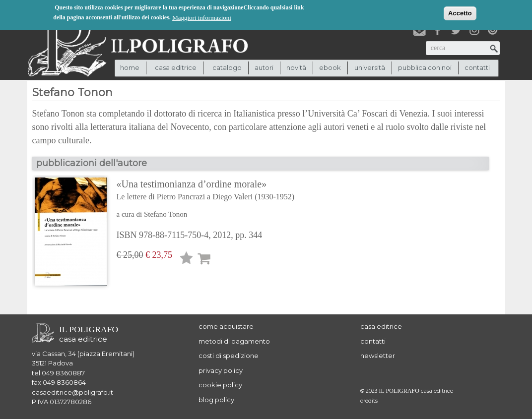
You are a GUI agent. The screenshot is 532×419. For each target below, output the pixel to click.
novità (296, 67)
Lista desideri (187, 260)
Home (130, 67)
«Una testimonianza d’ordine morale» (206, 191)
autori (264, 67)
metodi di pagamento (234, 341)
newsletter (378, 356)
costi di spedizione (229, 356)
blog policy (216, 400)
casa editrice (381, 326)
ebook (330, 67)
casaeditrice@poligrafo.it (72, 392)
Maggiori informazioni (202, 17)
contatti (477, 67)
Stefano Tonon (166, 214)
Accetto (460, 12)
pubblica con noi (425, 67)
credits (369, 401)
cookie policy (220, 385)
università (370, 67)
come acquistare (226, 326)
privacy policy (221, 370)
